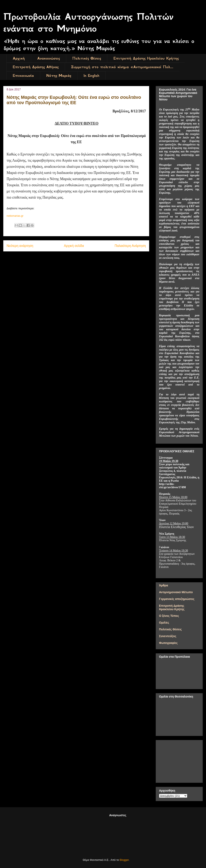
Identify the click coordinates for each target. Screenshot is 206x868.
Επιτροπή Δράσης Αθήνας (36, 67)
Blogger (124, 860)
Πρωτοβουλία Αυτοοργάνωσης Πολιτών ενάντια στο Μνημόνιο (88, 22)
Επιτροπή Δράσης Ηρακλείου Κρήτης (146, 58)
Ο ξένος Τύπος (169, 616)
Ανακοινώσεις (49, 58)
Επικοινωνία (23, 76)
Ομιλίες (164, 623)
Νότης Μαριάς (59, 76)
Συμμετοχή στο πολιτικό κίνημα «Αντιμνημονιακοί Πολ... (122, 67)
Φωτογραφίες (168, 643)
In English (91, 76)
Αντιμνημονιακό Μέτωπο (176, 592)
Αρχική (19, 58)
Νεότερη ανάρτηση (20, 246)
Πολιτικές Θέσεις (87, 58)
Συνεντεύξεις (168, 636)
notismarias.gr (15, 216)
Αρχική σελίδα (74, 246)
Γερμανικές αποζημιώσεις (177, 599)
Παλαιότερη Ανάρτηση (130, 246)
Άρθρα (164, 585)
